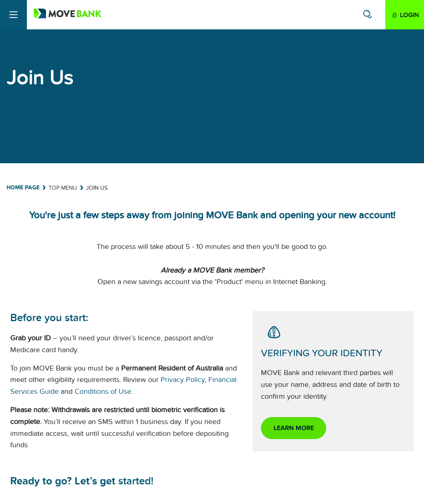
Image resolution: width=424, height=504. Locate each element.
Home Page (23, 188)
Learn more (294, 428)
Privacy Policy (183, 380)
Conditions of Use (103, 392)
